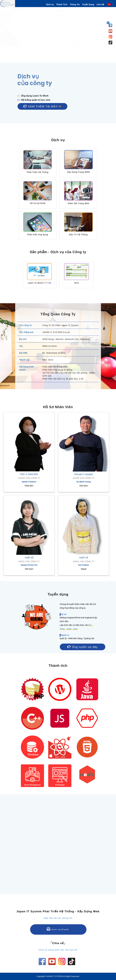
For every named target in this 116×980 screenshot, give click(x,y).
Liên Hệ (100, 4)
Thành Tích (62, 4)
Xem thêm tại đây (43, 106)
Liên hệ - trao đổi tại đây (58, 929)
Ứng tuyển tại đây (83, 647)
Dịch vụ (50, 4)
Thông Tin (75, 4)
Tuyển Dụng (88, 4)
